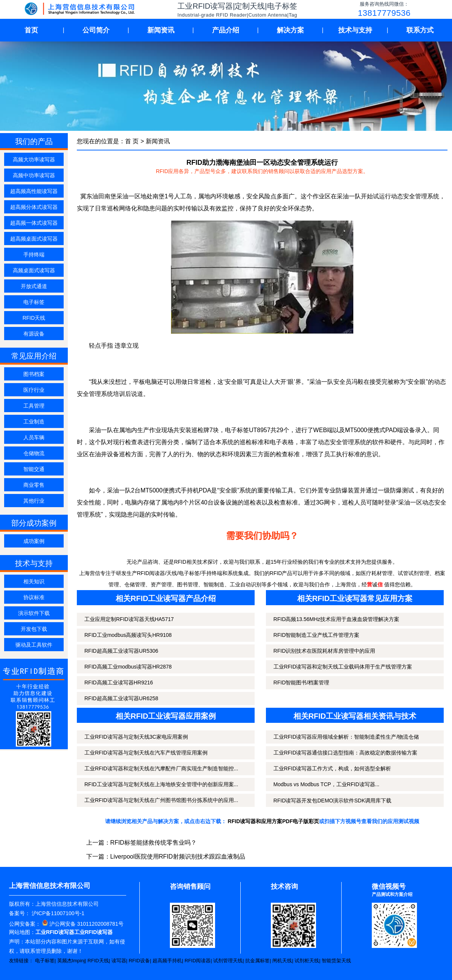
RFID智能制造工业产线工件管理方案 (317, 635)
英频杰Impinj (71, 961)
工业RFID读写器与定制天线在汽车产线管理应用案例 (146, 753)
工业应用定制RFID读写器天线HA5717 (129, 619)
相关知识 (34, 581)
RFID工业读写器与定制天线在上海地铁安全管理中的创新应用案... (161, 784)
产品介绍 (226, 30)
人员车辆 (34, 437)
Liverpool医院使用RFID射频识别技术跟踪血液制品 (178, 857)
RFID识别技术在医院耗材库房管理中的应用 (324, 651)
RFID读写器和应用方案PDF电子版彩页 (274, 821)
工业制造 (34, 422)
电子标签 (34, 302)
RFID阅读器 (198, 961)
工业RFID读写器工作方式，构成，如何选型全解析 (332, 768)
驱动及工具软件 (34, 645)
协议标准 (34, 597)
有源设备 (34, 334)
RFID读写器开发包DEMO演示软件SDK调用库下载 (332, 801)
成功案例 (34, 541)
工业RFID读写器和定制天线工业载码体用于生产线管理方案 (343, 667)
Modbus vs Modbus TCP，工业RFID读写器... (326, 784)
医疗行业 (34, 390)
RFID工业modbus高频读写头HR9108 (128, 635)
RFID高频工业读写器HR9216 (119, 682)
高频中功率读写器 (34, 175)
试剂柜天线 (307, 961)
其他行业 (34, 501)
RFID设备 (139, 961)
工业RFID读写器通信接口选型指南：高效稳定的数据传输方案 (346, 753)
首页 (31, 30)
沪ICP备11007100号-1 (57, 913)
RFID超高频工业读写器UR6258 (121, 698)
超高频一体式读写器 (34, 223)
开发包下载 (34, 629)
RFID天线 (34, 318)
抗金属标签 (257, 961)
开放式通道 (34, 286)
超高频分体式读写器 (34, 207)
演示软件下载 (34, 613)
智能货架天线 (336, 961)
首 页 (132, 141)
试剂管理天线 (228, 961)
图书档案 (34, 374)
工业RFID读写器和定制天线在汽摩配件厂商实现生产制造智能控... (161, 768)
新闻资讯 (161, 30)
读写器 (119, 961)
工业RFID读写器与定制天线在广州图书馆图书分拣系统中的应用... (161, 800)
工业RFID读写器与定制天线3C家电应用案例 (136, 737)
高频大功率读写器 (34, 159)
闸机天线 (282, 961)
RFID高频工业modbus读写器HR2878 (128, 667)
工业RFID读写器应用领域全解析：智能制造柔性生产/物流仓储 (346, 737)
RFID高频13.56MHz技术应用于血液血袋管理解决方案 (336, 619)
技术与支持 (355, 30)
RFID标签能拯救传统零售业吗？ (153, 843)
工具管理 (34, 406)
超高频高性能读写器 (34, 191)
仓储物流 (34, 453)
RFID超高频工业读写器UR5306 (121, 651)
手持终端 (34, 255)
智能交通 (34, 469)
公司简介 (96, 30)
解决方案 (290, 30)
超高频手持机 (167, 961)
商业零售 (34, 485)
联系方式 (420, 30)
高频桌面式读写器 (34, 270)
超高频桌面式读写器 (34, 239)
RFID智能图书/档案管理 (302, 682)
